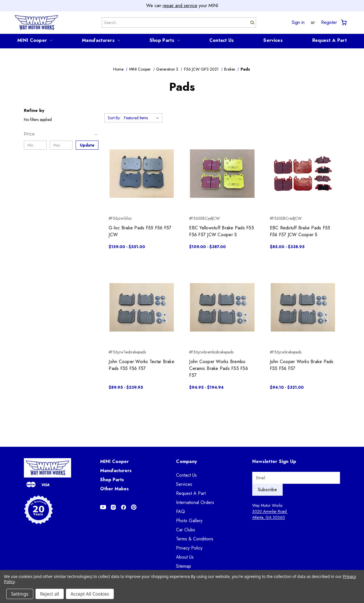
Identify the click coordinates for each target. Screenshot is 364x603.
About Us (185, 557)
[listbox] (143, 118)
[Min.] (35, 145)
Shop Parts (165, 40)
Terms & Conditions (195, 539)
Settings (20, 594)
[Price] (61, 134)
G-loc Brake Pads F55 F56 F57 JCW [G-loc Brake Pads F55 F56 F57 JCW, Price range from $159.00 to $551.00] (140, 231)
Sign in (298, 22)
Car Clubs (186, 530)
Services (273, 40)
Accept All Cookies (90, 594)
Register (329, 22)
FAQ (180, 512)
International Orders (195, 502)
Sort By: (114, 118)
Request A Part (329, 40)
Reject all (50, 594)
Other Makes (114, 489)
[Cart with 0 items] (343, 23)
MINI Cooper (35, 40)
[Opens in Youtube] (103, 507)
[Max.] (61, 145)
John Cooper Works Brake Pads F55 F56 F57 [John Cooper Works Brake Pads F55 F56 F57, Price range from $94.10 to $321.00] (302, 365)
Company (186, 461)
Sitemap (184, 566)
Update (87, 145)
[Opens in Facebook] (124, 507)
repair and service (180, 6)
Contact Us (222, 40)
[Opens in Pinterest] (134, 507)
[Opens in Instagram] (113, 507)
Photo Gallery (189, 521)
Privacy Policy (189, 548)
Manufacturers (101, 40)
